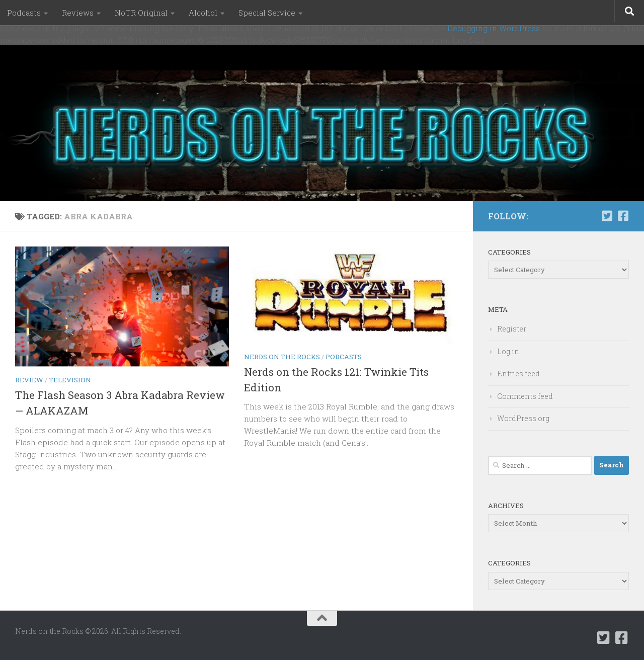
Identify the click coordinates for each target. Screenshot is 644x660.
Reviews (78, 13)
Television (70, 380)
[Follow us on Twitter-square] (607, 216)
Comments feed (525, 396)
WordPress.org (523, 418)
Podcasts (24, 13)
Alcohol (203, 13)
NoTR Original (141, 13)
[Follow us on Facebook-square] (623, 216)
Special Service (267, 13)
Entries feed (518, 374)
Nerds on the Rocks (282, 357)
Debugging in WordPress (494, 28)
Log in (508, 351)
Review (29, 380)
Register (512, 329)
